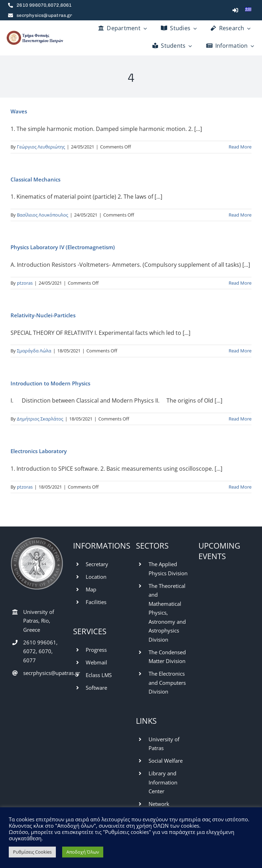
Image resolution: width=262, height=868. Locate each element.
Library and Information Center (163, 782)
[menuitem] (248, 10)
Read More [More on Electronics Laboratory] (240, 487)
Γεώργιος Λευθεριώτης (41, 147)
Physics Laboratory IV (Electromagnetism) (63, 247)
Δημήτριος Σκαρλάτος (40, 419)
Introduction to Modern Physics (50, 383)
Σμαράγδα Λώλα (34, 351)
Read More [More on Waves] (240, 147)
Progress (96, 650)
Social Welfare (166, 761)
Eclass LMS (99, 675)
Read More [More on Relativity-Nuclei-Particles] (240, 351)
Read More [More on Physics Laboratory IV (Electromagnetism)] (240, 283)
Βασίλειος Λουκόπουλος (42, 215)
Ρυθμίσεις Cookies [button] (32, 852)
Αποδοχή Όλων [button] (83, 852)
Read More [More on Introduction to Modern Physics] (240, 419)
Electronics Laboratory (39, 451)
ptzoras (25, 283)
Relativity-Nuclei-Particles (43, 315)
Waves (19, 111)
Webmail (96, 662)
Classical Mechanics (35, 179)
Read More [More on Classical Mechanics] (240, 215)
